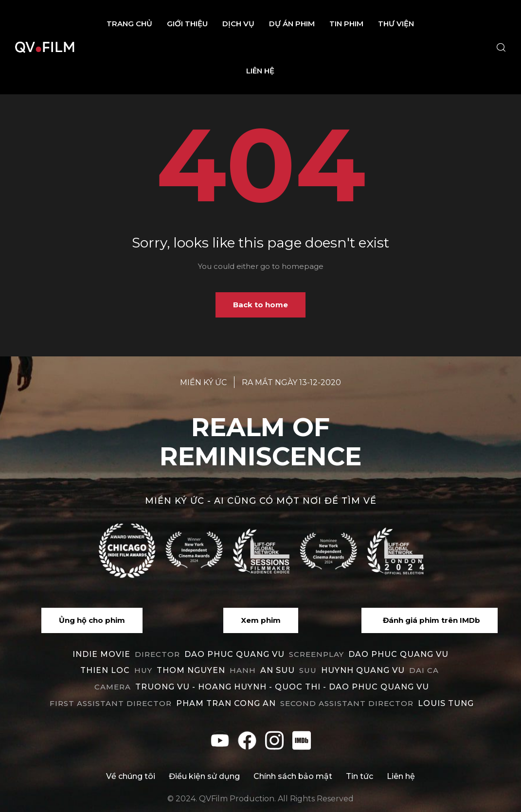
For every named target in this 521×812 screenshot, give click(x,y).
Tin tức (359, 776)
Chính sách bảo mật (293, 776)
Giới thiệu (187, 24)
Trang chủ (129, 24)
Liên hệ (260, 71)
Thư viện (396, 24)
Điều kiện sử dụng (204, 776)
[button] (92, 620)
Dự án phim (292, 24)
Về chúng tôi (131, 776)
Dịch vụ (238, 24)
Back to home (260, 305)
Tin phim (346, 24)
